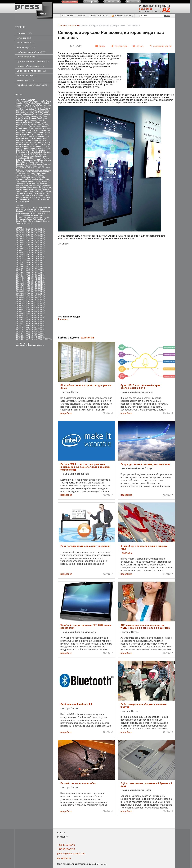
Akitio (26, 103)
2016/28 (19, 331)
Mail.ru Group (31, 142)
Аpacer (36, 194)
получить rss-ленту (122, 16)
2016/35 (41, 333)
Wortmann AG (43, 190)
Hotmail (29, 130)
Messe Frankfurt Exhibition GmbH (29, 144)
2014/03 (27, 274)
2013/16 (41, 257)
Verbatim (20, 186)
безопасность (26, 43)
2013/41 (41, 268)
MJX (47, 146)
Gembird (20, 127)
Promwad (40, 166)
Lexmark (20, 140)
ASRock (37, 107)
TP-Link (37, 182)
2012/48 (41, 249)
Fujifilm (43, 123)
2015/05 (34, 298)
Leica (33, 139)
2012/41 (19, 247)
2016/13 (34, 325)
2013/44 (34, 270)
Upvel (34, 184)
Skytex (43, 174)
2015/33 (34, 312)
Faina (18, 207)
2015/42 (41, 316)
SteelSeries (20, 178)
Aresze (39, 197)
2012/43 (34, 247)
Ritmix (47, 168)
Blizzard (29, 111)
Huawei (43, 130)
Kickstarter (20, 136)
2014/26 (41, 284)
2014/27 (19, 286)
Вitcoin (19, 195)
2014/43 (19, 294)
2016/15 (19, 327)
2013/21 (19, 260)
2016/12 (27, 325)
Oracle (24, 158)
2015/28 (27, 310)
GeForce (45, 125)
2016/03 (19, 321)
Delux (44, 117)
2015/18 (41, 304)
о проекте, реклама (98, 16)
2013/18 (27, 259)
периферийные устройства (33, 85)
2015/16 (27, 304)
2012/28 (41, 239)
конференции (31, 345)
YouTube (20, 194)
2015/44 (27, 318)
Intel (29, 133)
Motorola (34, 148)
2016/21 (34, 327)
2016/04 (27, 321)
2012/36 (41, 243)
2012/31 (34, 241)
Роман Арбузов (33, 219)
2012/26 (27, 239)
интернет (24, 38)
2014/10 (19, 278)
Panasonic (28, 160)
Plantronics (33, 162)
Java (38, 135)
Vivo (18, 188)
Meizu (48, 142)
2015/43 (19, 318)
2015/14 (41, 302)
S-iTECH (40, 170)
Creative (47, 115)
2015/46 (41, 318)
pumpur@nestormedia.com (71, 854)
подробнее (66, 413)
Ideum (19, 133)
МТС (33, 195)
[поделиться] (119, 46)
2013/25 (41, 260)
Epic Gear (46, 197)
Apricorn (48, 105)
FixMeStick (41, 121)
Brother (36, 111)
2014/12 (34, 278)
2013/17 (19, 259)
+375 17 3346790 (66, 845)
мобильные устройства (32, 52)
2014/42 (41, 292)
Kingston (29, 136)
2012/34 (27, 243)
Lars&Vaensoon (43, 199)
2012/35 (34, 243)
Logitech (43, 140)
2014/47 (19, 296)
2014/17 (34, 280)
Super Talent (30, 178)
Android (31, 105)
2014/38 (41, 290)
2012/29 (19, 241)
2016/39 (41, 335)
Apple (41, 105)
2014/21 (34, 282)
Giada (38, 127)
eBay (28, 119)
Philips (19, 162)
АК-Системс (44, 194)
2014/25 (34, 284)
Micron (19, 146)
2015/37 (34, 314)
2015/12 (27, 302)
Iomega (40, 133)
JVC (46, 135)
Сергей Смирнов (43, 221)
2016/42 (34, 337)
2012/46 (27, 249)
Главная (62, 26)
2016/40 (19, 337)
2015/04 (27, 298)
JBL (42, 135)
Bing (41, 109)
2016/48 (48, 339)
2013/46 (19, 272)
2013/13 (19, 257)
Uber (24, 184)
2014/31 (19, 288)
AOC (36, 105)
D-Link (19, 117)
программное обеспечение (33, 62)
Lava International (23, 139)
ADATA (29, 101)
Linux (36, 140)
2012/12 (41, 231)
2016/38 (34, 335)
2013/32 (34, 264)
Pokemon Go (30, 164)
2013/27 (27, 262)
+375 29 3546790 (66, 849)
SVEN (38, 178)
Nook (26, 154)
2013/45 (41, 270)
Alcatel (32, 103)
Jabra (33, 135)
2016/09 (34, 323)
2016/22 (41, 327)
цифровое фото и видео (31, 71)
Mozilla (31, 150)
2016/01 (34, 319)
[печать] (139, 46)
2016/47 (41, 339)
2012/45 (19, 249)
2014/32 (27, 288)
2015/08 (27, 300)
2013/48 (34, 272)
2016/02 (41, 319)
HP (34, 130)
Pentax (48, 160)
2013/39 (27, 268)
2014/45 (34, 294)
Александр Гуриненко (42, 207)
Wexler (49, 188)
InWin (34, 133)
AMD (25, 105)
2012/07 (34, 229)
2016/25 (34, 329)
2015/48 (27, 319)
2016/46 (34, 339)
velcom (44, 184)
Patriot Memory (39, 160)
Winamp (26, 190)
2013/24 (34, 260)
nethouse (24, 152)
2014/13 (41, 278)
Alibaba (38, 103)
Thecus (46, 180)
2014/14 (19, 280)
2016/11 (19, 325)
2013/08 (41, 253)
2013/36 (34, 266)
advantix (42, 101)
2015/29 (34, 310)
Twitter (19, 184)
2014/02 (19, 274)
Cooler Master (27, 115)
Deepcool (26, 117)
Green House (39, 129)
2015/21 (34, 306)
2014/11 (27, 278)
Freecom (36, 123)
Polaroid (39, 164)
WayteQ (29, 188)
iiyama (24, 133)
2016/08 (27, 323)
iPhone (19, 135)
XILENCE (31, 192)
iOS (45, 133)
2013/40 (34, 268)
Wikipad (19, 190)
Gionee (19, 129)
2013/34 (19, 266)
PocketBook (21, 164)
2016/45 (27, 339)
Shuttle (47, 172)
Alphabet (45, 103)
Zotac (26, 194)
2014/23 (19, 284)
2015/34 (41, 312)
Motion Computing (23, 148)
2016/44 (19, 339)
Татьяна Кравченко (24, 223)
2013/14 (27, 257)
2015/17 (34, 304)
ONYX (32, 156)
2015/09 (34, 300)
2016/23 (19, 329)
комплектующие (28, 57)
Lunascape (20, 142)
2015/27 (19, 310)
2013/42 (19, 270)
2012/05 (19, 229)
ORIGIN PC (31, 158)
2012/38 (27, 245)
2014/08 (34, 276)
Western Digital (39, 188)
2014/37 (34, 290)
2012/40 (41, 245)
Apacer (33, 197)
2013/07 (34, 253)
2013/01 (19, 251)
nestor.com (70, 2)
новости (81, 16)
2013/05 (19, 253)
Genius (27, 127)
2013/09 (19, 254)
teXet (41, 180)
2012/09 (19, 231)
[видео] (100, 46)
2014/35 (19, 290)
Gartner (33, 125)
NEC (18, 152)
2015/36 (27, 314)
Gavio (39, 125)
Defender (34, 117)
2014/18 (41, 280)
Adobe (35, 101)
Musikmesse (44, 150)
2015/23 (19, 308)
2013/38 (19, 268)
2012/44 (41, 247)
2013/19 (34, 259)
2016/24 (27, 329)
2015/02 (41, 296)
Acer (24, 101)
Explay (26, 121)
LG (25, 140)
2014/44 (27, 294)
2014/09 (41, 276)
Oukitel (39, 158)
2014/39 (19, 292)
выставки (20, 345)
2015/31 (19, 312)
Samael (24, 207)
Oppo (18, 158)
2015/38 (41, 314)
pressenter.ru (64, 858)
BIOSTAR (48, 109)
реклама (41, 345)
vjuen (30, 207)
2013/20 (41, 259)
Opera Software (41, 156)
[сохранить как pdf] (161, 46)
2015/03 (19, 298)
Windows (34, 190)
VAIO (39, 184)
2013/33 (41, 264)
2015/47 (19, 319)
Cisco (18, 113)
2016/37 (27, 335)
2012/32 (41, 241)
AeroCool (20, 103)
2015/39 (19, 316)
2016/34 (34, 333)
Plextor (41, 162)
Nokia (44, 152)
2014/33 (34, 288)
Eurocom (19, 121)
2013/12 (41, 254)
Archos (19, 107)
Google (31, 129)
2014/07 (27, 276)
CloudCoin (38, 113)
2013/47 (27, 272)
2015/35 (19, 314)
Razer (33, 168)
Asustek (19, 109)
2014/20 (27, 282)
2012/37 (19, 245)
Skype (38, 174)
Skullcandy (31, 174)
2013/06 (27, 253)
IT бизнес (24, 33)
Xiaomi (24, 192)
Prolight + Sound (30, 166)
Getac (32, 127)
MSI (36, 150)
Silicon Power (21, 174)
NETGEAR (20, 201)
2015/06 (41, 298)
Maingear (41, 142)
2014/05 (41, 274)
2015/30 (41, 310)
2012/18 (27, 235)
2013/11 (34, 254)
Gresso (48, 129)
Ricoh (38, 168)
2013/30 (19, 264)
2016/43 (41, 337)
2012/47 (34, 249)
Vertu (26, 186)
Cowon (41, 115)
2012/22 (27, 237)
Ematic (39, 119)
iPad (49, 133)
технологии (25, 80)
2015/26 (41, 308)
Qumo (27, 168)
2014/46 (41, 294)
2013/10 (27, 254)
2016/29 (27, 331)
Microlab (47, 144)
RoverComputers (30, 170)
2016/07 (19, 323)
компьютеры (26, 47)
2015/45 (34, 318)
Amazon (19, 105)
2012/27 (34, 239)
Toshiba (31, 182)
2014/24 (27, 284)
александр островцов (25, 209)
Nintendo (37, 152)
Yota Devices (46, 192)
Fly (24, 123)
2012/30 (27, 241)
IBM (48, 130)
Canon (41, 111)
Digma (19, 119)
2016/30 (34, 331)
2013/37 (41, 266)
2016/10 (41, 323)
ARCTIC (25, 107)
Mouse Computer (45, 148)
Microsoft (26, 146)
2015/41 (34, 316)
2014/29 (34, 286)
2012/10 (27, 231)
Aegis (48, 101)
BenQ (37, 109)
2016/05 (34, 321)
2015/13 (34, 302)
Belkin (31, 109)
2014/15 (27, 280)
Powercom (47, 164)
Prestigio (20, 166)
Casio (47, 111)
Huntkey (19, 199)
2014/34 (41, 288)
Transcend (45, 182)
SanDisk (19, 172)
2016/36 (19, 335)
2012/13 (19, 233)
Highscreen (21, 130)
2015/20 (27, 306)
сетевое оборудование (31, 66)
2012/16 (41, 233)
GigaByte (45, 127)
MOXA (25, 150)
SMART (19, 176)
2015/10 (41, 300)
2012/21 (19, 237)
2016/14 (41, 325)
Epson (45, 119)
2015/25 (34, 308)
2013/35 (27, 266)
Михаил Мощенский (35, 217)
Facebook (33, 121)
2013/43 (27, 270)
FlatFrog (19, 123)
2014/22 (41, 282)
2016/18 (27, 327)
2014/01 (41, 272)
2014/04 (34, 274)
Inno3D (26, 199)
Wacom (23, 188)
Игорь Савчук (27, 215)
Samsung (48, 170)
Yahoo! (38, 192)
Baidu (26, 109)
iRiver (24, 135)
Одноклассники (43, 195)
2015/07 (19, 300)
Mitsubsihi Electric (38, 146)
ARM (31, 107)
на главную (68, 16)
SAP (25, 172)
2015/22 (41, 306)
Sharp (42, 172)
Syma (43, 178)
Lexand (45, 139)
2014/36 (27, 290)
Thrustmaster (21, 182)
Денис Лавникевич (42, 211)
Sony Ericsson (32, 176)
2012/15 (34, 233)
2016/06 (41, 321)
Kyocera (41, 136)
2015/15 (19, 304)
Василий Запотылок (25, 211)
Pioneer (25, 162)
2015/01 (34, 296)
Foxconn (29, 123)
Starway (41, 176)
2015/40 (27, 316)
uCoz (29, 184)
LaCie (47, 136)
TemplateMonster (31, 180)
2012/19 (34, 235)
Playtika (19, 197)
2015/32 (27, 312)
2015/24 (27, 308)
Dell (40, 117)
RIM (42, 168)
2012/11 (34, 231)
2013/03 (34, 251)
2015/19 (19, 306)
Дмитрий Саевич (23, 213)
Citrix (23, 113)
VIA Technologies (36, 186)
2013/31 (27, 264)
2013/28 (34, 262)
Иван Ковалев (37, 213)
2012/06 (27, 229)
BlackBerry (20, 111)
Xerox (18, 192)
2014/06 (19, 276)
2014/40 (27, 292)
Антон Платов (40, 209)
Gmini (25, 129)
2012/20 (41, 235)
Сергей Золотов (29, 221)
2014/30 (41, 286)
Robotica (19, 170)
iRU (29, 135)
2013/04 (41, 251)
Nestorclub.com (99, 864)
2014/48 (27, 296)
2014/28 (27, 286)
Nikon (31, 152)
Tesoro (27, 201)
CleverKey (30, 113)
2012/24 (41, 237)
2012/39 (34, 245)
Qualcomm (20, 168)
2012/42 (27, 247)
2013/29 (41, 262)
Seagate (36, 172)
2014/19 (19, 282)
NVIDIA (31, 154)
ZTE (31, 194)
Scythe (29, 172)
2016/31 (41, 331)
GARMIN (26, 125)
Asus (42, 107)
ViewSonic (47, 186)
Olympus (25, 156)
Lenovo (38, 139)
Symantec (20, 180)
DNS (24, 119)
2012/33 (19, 243)
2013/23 (27, 260)
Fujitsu (19, 125)
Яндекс (26, 197)
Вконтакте (26, 195)
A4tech (19, 101)
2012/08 (41, 229)
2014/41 (34, 292)
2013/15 (34, 257)
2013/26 (19, 262)
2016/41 (27, 337)
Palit (22, 160)
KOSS (35, 136)
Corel (36, 115)
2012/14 (27, 233)
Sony (24, 176)
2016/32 (19, 333)
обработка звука (27, 76)
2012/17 (19, 235)
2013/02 (27, 251)
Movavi (19, 150)
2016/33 (27, 333)
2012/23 (34, 237)
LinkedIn (30, 140)
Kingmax (33, 199)
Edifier (33, 119)
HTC (37, 130)
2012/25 (19, 239)
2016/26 (41, 329)
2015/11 (19, 302)
